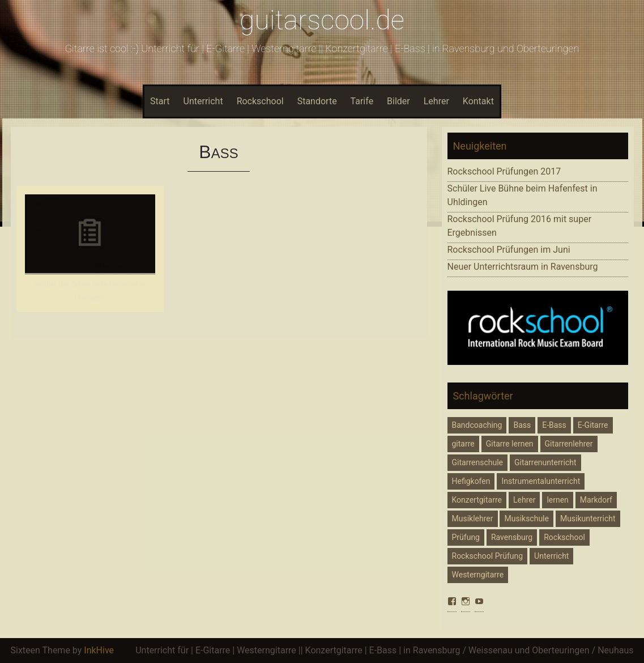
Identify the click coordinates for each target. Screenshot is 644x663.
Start (160, 101)
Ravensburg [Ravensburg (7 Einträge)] (512, 537)
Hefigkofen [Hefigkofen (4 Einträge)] (471, 481)
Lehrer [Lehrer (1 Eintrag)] (524, 500)
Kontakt (478, 101)
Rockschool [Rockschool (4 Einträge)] (564, 537)
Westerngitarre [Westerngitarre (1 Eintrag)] (478, 575)
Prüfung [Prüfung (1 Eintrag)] (466, 537)
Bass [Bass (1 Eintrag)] (522, 425)
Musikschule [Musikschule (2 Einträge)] (526, 518)
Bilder (398, 101)
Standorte (317, 101)
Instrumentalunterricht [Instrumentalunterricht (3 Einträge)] (541, 481)
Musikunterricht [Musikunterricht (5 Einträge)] (588, 518)
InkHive (99, 650)
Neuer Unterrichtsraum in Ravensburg (523, 267)
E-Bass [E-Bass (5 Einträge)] (554, 425)
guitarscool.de (322, 20)
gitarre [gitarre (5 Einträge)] (463, 444)
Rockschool (260, 101)
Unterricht (203, 101)
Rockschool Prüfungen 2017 (504, 171)
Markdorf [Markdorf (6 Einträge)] (596, 500)
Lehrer (436, 101)
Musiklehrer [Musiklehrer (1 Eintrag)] (473, 518)
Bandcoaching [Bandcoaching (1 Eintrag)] (477, 425)
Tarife (362, 101)
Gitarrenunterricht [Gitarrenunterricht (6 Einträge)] (545, 462)
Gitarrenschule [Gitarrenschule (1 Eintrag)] (477, 462)
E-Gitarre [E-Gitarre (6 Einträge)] (593, 425)
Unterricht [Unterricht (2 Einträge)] (551, 556)
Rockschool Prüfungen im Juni (509, 250)
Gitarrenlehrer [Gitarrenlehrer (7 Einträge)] (569, 444)
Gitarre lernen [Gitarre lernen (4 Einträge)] (510, 444)
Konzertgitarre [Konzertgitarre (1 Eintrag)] (477, 500)
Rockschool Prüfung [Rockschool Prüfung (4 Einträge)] (488, 556)
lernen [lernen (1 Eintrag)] (557, 500)
